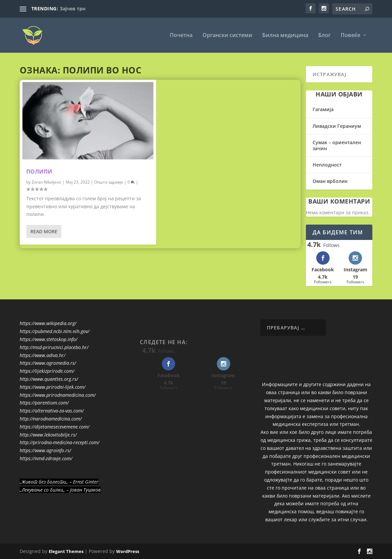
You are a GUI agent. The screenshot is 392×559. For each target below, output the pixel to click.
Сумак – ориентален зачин (337, 145)
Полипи (39, 172)
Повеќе (350, 36)
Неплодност (327, 165)
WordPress (128, 551)
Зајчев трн (73, 9)
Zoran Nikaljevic (47, 182)
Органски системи (227, 36)
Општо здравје (109, 182)
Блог (324, 36)
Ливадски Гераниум (337, 126)
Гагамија (323, 109)
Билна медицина (285, 36)
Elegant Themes (66, 551)
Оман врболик (330, 181)
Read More (44, 231)
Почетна (181, 36)
